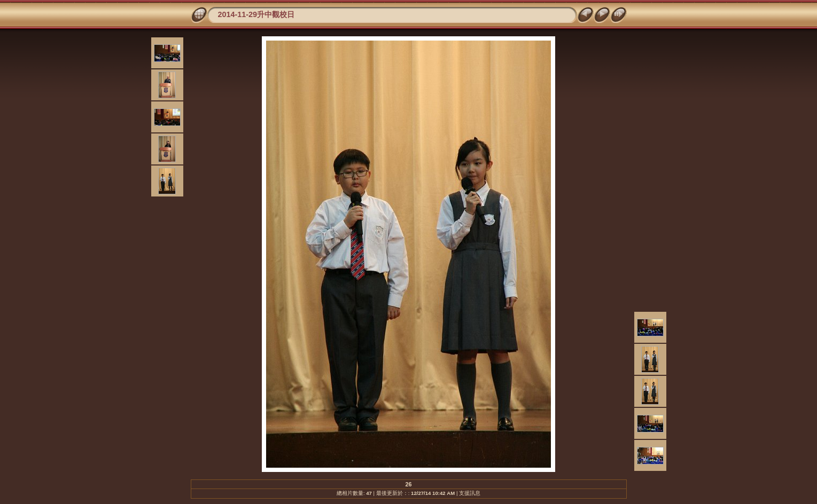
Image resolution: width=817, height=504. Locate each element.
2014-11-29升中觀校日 (256, 14)
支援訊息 (470, 493)
